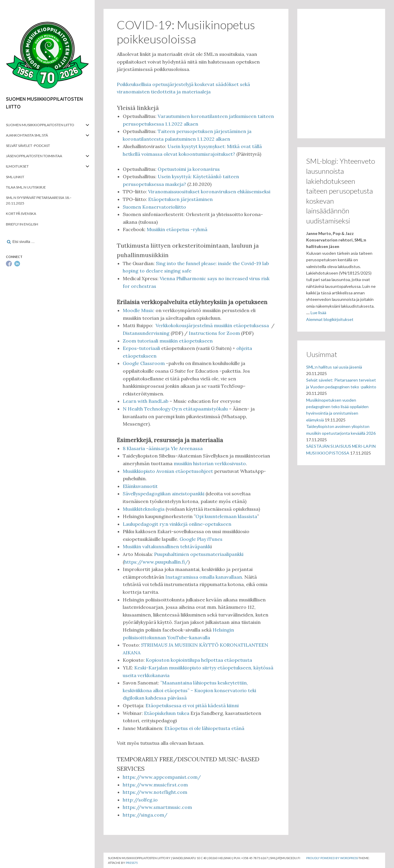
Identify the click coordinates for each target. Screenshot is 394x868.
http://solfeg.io (140, 800)
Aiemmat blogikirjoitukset (330, 319)
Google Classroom (144, 363)
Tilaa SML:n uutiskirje (26, 187)
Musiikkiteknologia (144, 509)
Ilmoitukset (17, 166)
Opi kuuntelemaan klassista (226, 516)
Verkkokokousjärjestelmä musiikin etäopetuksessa (213, 325)
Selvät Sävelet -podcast (28, 146)
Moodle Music (139, 310)
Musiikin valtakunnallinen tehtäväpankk (167, 546)
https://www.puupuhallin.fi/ (156, 562)
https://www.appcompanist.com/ (162, 777)
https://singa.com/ (145, 815)
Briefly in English (22, 224)
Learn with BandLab (146, 401)
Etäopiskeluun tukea (167, 713)
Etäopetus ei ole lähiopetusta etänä (204, 728)
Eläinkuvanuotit (140, 486)
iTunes (215, 539)
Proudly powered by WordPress (332, 858)
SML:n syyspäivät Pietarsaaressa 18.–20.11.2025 (39, 200)
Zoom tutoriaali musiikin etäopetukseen (168, 341)
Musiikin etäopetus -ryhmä (177, 229)
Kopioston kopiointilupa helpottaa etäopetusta (199, 660)
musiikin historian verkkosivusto (210, 463)
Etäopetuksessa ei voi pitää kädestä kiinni (192, 705)
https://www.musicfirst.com (155, 785)
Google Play (193, 539)
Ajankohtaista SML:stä (27, 135)
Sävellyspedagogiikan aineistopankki (164, 494)
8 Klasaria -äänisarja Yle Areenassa (163, 448)
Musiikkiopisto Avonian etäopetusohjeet (168, 471)
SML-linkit (15, 177)
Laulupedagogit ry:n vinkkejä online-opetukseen (177, 524)
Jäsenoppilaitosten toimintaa (34, 156)
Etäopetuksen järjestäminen (180, 199)
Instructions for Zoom (214, 333)
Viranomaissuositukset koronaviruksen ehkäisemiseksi (209, 192)
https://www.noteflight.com (155, 792)
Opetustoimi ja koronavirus (189, 169)
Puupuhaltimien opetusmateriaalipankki (199, 554)
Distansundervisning (147, 333)
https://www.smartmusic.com (157, 807)
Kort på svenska (21, 214)
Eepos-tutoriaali (142, 348)
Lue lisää (318, 313)
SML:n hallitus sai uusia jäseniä (334, 367)
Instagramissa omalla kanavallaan (204, 577)
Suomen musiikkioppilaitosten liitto (40, 125)
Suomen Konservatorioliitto (154, 207)
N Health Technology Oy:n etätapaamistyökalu (175, 409)
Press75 (132, 863)
